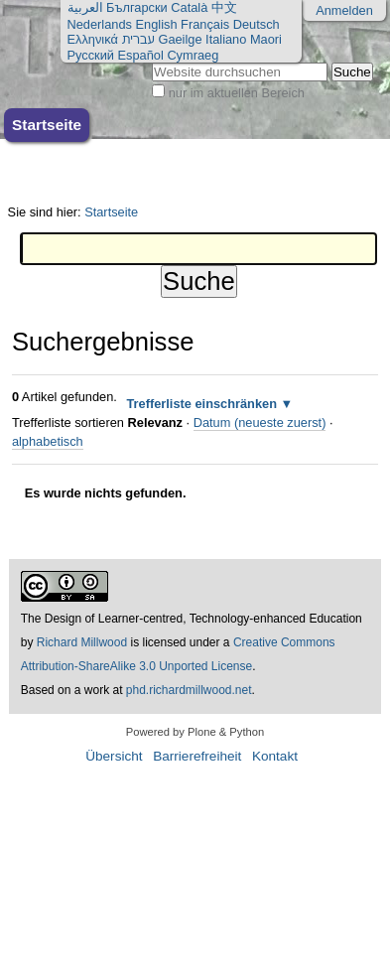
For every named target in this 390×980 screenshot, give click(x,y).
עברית (137, 39)
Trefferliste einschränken (201, 404)
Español (141, 55)
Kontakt (275, 756)
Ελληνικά (93, 39)
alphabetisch (48, 441)
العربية (85, 7)
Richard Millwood (82, 642)
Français (205, 24)
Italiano (226, 39)
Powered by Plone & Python (195, 732)
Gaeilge (180, 39)
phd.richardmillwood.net (189, 690)
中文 (224, 7)
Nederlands (100, 24)
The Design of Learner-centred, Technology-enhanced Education (192, 619)
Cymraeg (193, 55)
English (157, 24)
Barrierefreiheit (197, 756)
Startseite (47, 125)
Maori (266, 39)
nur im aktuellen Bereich (237, 93)
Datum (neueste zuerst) (260, 422)
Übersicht (114, 756)
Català (189, 7)
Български (137, 7)
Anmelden (344, 10)
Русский (91, 55)
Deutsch (257, 24)
